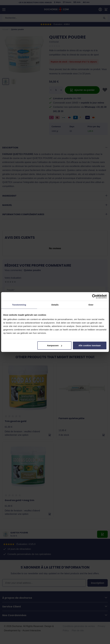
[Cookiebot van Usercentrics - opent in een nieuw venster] (94, 296)
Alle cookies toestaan (90, 345)
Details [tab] (55, 305)
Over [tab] (91, 305)
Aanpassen (54, 345)
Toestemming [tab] (19, 305)
